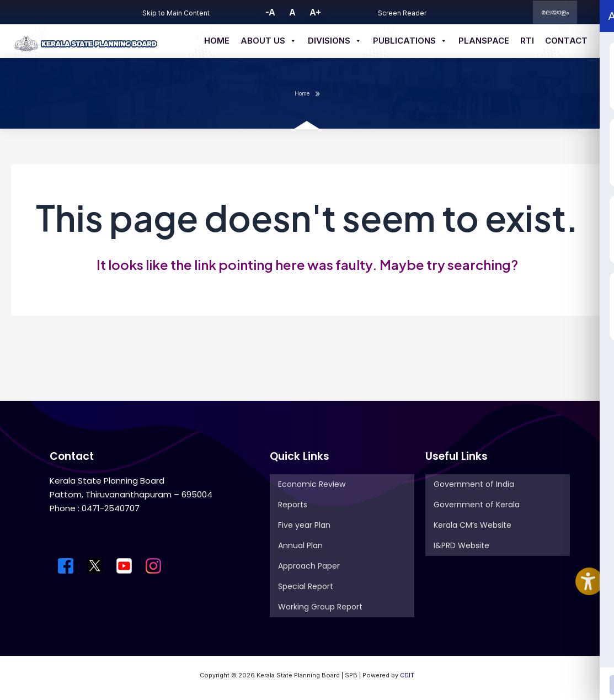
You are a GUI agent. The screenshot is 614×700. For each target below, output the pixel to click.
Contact (566, 41)
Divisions (335, 41)
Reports (293, 505)
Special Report (306, 586)
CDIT (407, 675)
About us (269, 41)
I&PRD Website (461, 545)
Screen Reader (402, 13)
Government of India (474, 484)
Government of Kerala (477, 505)
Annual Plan (300, 545)
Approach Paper (309, 566)
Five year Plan (304, 525)
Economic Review (312, 484)
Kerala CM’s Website (472, 525)
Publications (410, 41)
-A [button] (270, 12)
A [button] (292, 12)
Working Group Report (320, 607)
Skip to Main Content (176, 13)
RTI (527, 41)
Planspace (484, 41)
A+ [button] (315, 12)
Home (217, 41)
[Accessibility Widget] (589, 581)
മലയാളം (555, 12)
